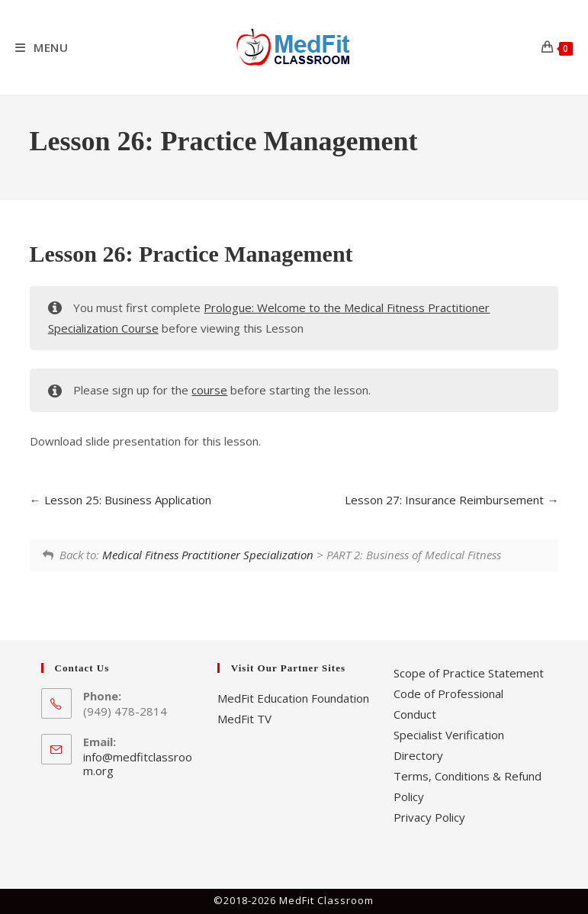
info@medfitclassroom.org (138, 764)
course (209, 390)
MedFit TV (244, 719)
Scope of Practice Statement (469, 673)
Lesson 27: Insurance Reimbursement (451, 500)
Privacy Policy (429, 817)
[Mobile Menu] (42, 47)
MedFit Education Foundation (293, 698)
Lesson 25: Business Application (120, 500)
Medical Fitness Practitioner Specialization (208, 555)
